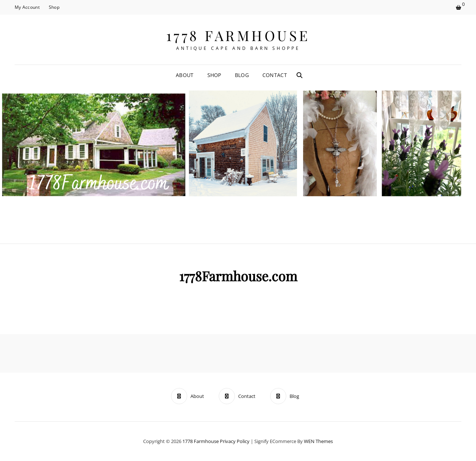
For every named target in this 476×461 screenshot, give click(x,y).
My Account (27, 7)
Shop (54, 7)
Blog (242, 75)
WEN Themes (318, 441)
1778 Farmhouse (238, 35)
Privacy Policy (235, 441)
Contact (275, 75)
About (185, 75)
